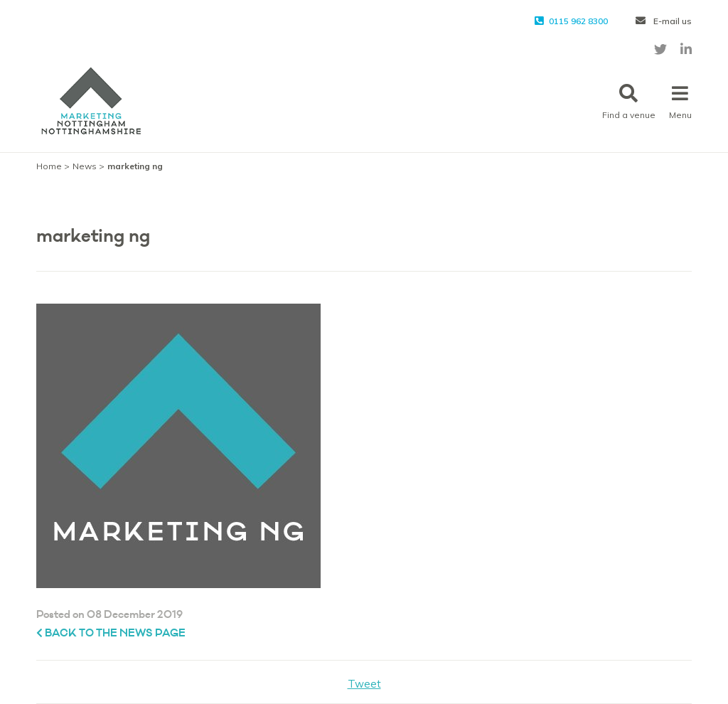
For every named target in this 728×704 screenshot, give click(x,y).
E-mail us (664, 21)
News (85, 166)
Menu (680, 102)
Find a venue (629, 102)
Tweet (364, 684)
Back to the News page (111, 633)
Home (49, 166)
